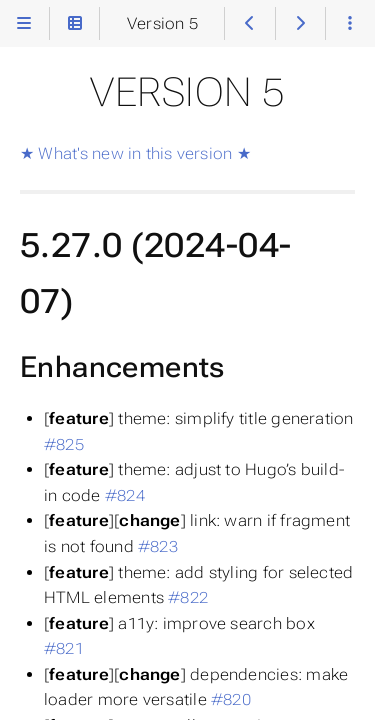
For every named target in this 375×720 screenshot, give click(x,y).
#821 (64, 648)
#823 (158, 546)
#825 (64, 444)
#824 (125, 495)
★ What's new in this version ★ (135, 153)
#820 (231, 699)
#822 (188, 597)
